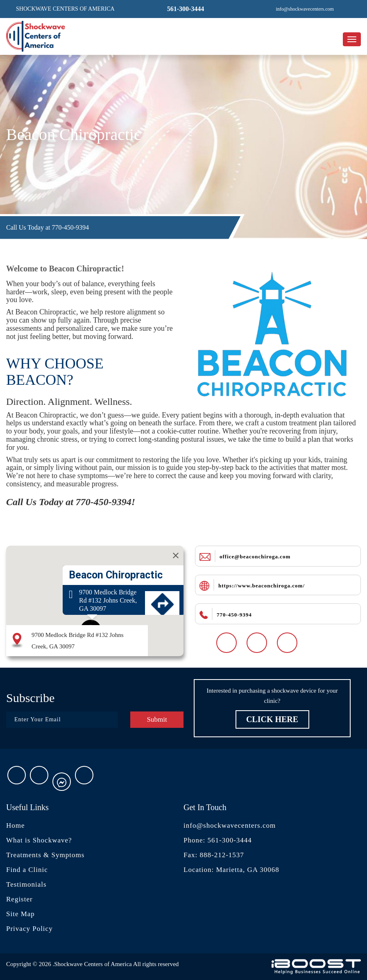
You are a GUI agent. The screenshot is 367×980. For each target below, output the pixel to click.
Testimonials (26, 884)
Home (16, 825)
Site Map (20, 914)
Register (19, 899)
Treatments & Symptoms (45, 855)
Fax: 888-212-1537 (214, 855)
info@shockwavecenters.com (230, 825)
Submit (157, 719)
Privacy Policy (29, 929)
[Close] (176, 555)
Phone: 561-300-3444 (218, 840)
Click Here (272, 719)
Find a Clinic (27, 870)
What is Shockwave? (39, 840)
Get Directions (162, 620)
